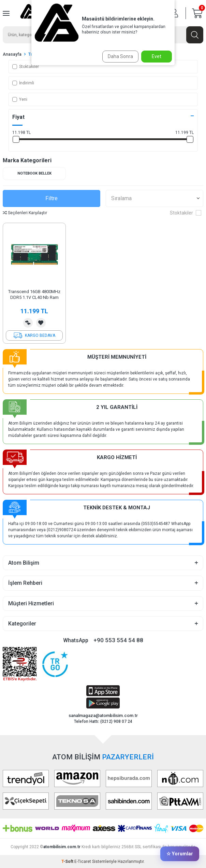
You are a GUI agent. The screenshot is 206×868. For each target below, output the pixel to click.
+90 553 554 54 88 (118, 640)
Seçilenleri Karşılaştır (25, 213)
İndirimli (23, 83)
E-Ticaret (83, 862)
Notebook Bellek (34, 173)
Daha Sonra (120, 56)
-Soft (68, 862)
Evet (157, 56)
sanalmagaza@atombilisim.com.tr (103, 715)
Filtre (51, 198)
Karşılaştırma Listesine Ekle (28, 323)
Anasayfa (12, 54)
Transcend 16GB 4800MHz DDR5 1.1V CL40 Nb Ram (34, 294)
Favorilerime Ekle (41, 323)
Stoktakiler (26, 67)
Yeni (20, 99)
